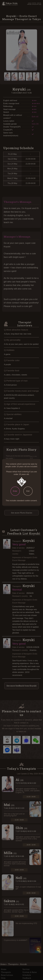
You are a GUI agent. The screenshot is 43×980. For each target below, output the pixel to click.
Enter (15, 491)
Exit (28, 491)
